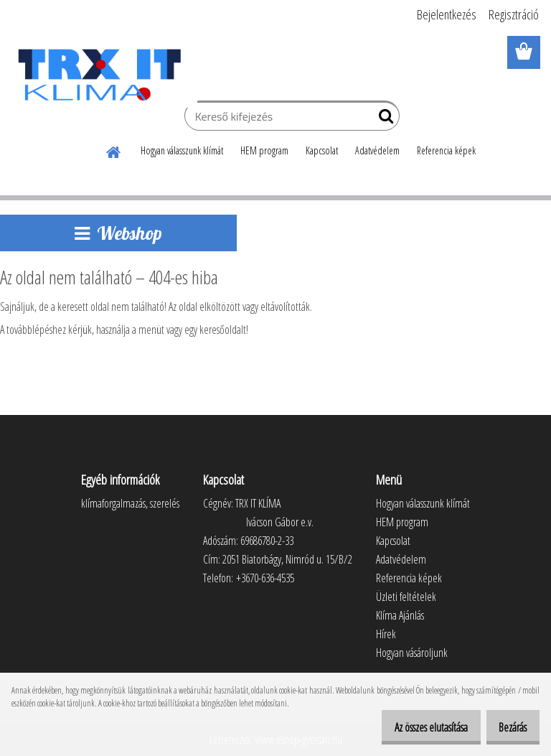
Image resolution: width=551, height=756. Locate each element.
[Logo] (99, 75)
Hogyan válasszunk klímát (182, 150)
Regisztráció (514, 14)
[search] (383, 119)
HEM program (264, 150)
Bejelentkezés (447, 14)
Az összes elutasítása (415, 727)
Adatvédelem (377, 150)
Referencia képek (446, 150)
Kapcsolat (322, 150)
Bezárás (508, 727)
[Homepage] (114, 150)
